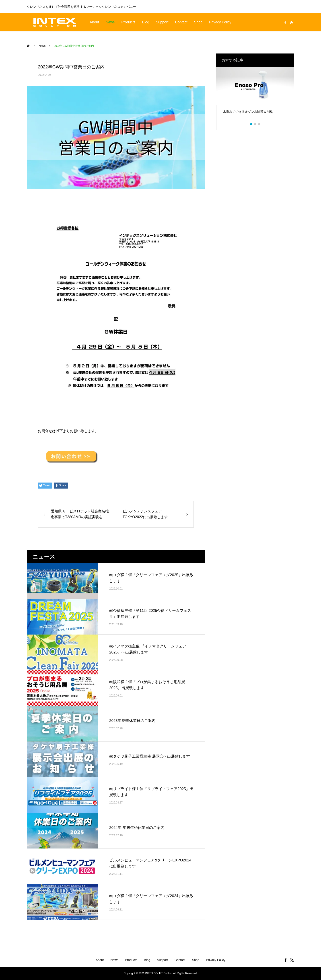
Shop (198, 22)
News (110, 22)
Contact (181, 22)
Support (162, 22)
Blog (146, 22)
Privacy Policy (220, 22)
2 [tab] (255, 124)
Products (128, 22)
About (94, 22)
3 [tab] (259, 124)
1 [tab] (251, 124)
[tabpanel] (255, 95)
